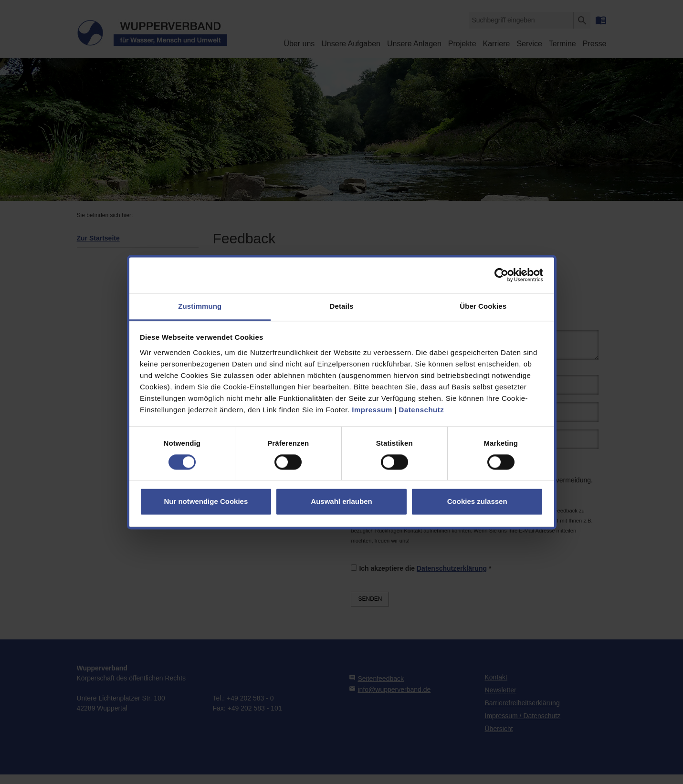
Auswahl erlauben (341, 502)
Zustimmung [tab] (200, 306)
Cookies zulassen (477, 502)
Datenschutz (422, 410)
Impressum (372, 410)
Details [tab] (342, 306)
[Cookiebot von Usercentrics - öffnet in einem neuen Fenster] (501, 275)
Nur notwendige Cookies (206, 502)
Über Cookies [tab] (483, 306)
